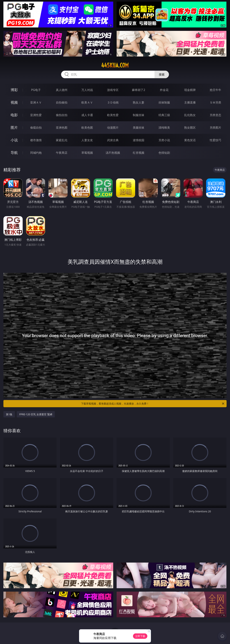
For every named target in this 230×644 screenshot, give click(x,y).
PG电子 (36, 90)
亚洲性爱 (36, 115)
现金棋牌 (190, 90)
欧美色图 (87, 128)
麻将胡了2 (138, 90)
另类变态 (215, 115)
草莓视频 (87, 153)
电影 (14, 115)
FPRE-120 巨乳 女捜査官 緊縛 (36, 414)
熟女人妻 (139, 102)
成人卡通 (87, 115)
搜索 (162, 74)
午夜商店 (62, 153)
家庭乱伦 (62, 140)
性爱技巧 (215, 140)
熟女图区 (190, 128)
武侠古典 (113, 140)
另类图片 (215, 128)
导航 (14, 153)
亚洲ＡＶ (36, 102)
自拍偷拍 (62, 102)
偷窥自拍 (36, 128)
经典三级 (164, 115)
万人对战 (87, 90)
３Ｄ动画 (113, 102)
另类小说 (164, 140)
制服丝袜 (139, 115)
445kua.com (115, 65)
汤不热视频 (113, 153)
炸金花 (164, 90)
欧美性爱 (113, 115)
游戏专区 (113, 90)
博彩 (14, 90)
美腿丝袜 (139, 128)
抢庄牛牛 (215, 90)
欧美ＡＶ (87, 102)
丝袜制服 (164, 102)
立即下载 (140, 636)
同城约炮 (36, 153)
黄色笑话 (190, 140)
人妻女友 (87, 140)
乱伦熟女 (190, 115)
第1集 (9, 414)
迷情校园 (139, 140)
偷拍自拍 (62, 115)
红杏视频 (139, 153)
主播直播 (190, 102)
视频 (14, 102)
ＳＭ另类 (215, 102)
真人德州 (62, 90)
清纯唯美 (164, 128)
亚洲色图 (62, 128)
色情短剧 (164, 153)
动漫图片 (113, 128)
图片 (14, 127)
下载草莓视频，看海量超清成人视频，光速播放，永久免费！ (153, 404)
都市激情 (36, 140)
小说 (14, 140)
